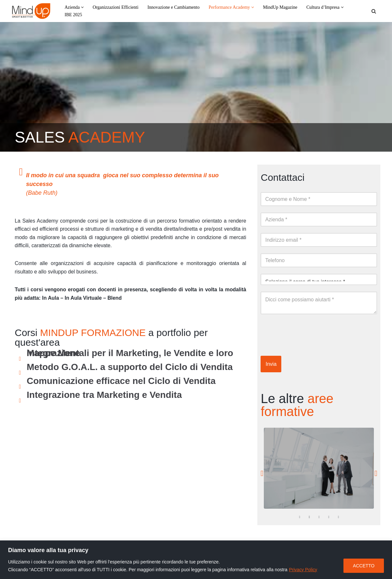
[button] (82, 7)
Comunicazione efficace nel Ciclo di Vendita (121, 382)
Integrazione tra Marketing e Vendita (104, 395)
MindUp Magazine (280, 7)
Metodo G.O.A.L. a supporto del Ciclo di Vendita (130, 368)
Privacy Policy (303, 570)
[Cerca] (374, 11)
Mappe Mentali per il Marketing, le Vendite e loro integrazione (130, 354)
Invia (271, 364)
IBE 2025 (73, 15)
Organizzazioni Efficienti (115, 7)
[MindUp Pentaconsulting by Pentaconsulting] (31, 11)
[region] (196, 560)
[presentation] (310, 333)
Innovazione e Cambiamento (174, 7)
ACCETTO (364, 566)
